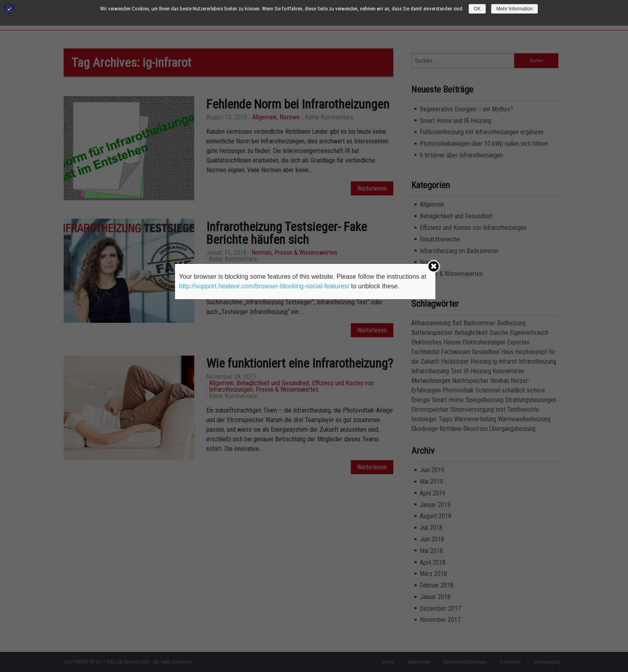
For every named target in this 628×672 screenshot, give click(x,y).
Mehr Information (514, 9)
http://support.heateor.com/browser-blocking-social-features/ (264, 286)
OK (477, 9)
